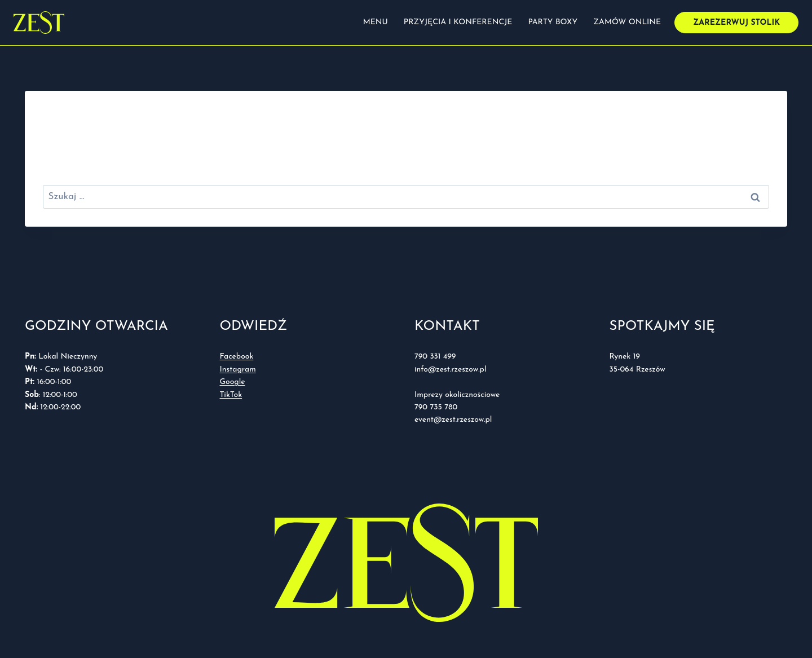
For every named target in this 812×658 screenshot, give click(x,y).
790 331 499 (435, 357)
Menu (376, 22)
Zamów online (627, 22)
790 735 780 (436, 407)
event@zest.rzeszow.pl (453, 420)
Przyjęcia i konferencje (458, 22)
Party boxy (553, 22)
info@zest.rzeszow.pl (452, 370)
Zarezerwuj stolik (736, 23)
